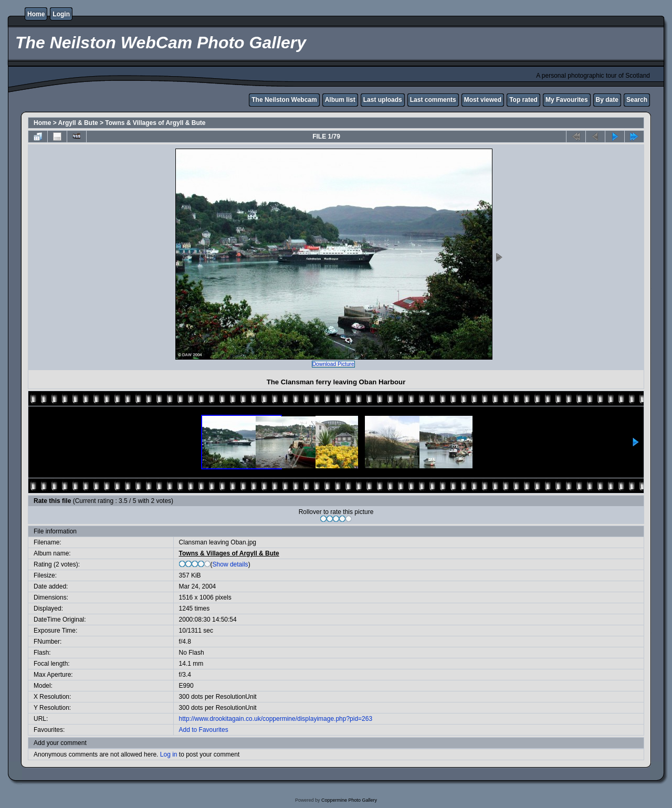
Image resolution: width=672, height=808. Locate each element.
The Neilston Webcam (284, 100)
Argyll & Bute (78, 123)
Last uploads (383, 100)
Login (61, 14)
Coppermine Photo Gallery (349, 800)
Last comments (433, 100)
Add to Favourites (204, 730)
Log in (169, 754)
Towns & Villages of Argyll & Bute (155, 123)
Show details (230, 564)
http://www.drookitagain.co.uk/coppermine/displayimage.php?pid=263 (276, 719)
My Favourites (567, 100)
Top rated (523, 100)
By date (607, 100)
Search (637, 100)
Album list (340, 100)
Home (36, 14)
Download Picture (333, 364)
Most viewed (483, 100)
